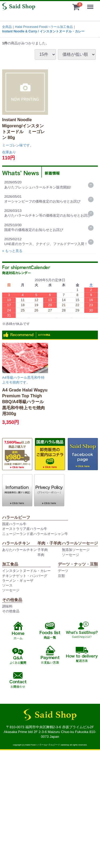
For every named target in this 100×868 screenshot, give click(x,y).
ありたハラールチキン (19, 550)
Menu (92, 4)
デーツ (63, 571)
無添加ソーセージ (76, 550)
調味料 (7, 606)
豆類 (61, 576)
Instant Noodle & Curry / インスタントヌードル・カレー (43, 31)
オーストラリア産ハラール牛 (25, 529)
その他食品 (11, 611)
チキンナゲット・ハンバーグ (25, 576)
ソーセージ (71, 555)
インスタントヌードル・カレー (26, 571)
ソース (7, 585)
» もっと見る (12, 251)
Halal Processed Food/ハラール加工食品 (44, 27)
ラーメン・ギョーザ (18, 581)
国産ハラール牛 (14, 524)
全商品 (7, 27)
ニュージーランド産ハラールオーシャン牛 (35, 534)
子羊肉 (43, 550)
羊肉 (41, 555)
